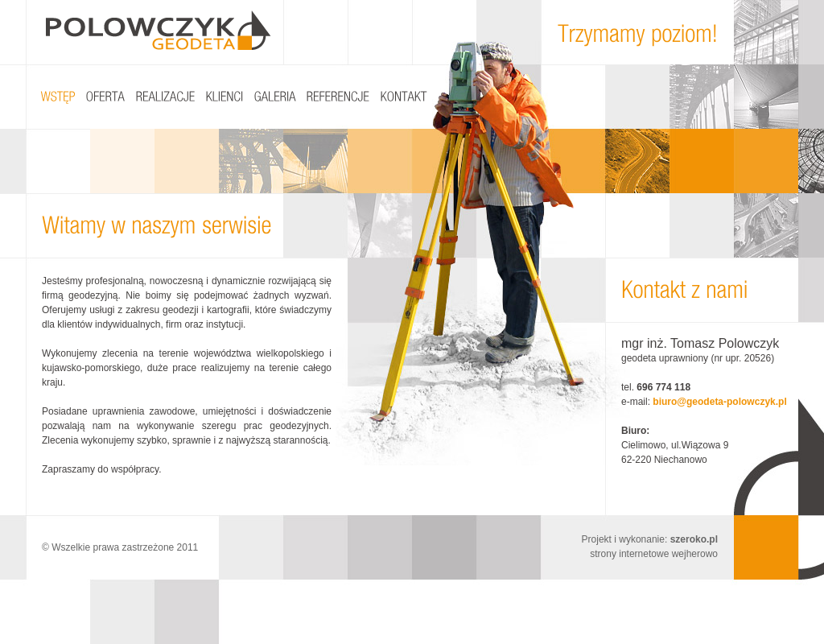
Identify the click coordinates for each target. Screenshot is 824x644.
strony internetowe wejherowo (654, 554)
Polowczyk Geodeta (159, 30)
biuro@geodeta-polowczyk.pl (719, 402)
